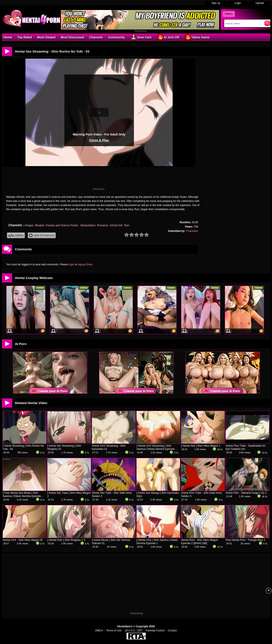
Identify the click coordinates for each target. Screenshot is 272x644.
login (71, 264)
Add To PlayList (42, 235)
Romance (103, 225)
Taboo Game (197, 37)
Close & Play (99, 140)
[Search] (243, 23)
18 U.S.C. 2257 (133, 631)
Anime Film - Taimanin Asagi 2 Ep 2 (246, 493)
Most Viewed (46, 37)
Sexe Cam (141, 37)
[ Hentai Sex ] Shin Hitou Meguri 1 (201, 446)
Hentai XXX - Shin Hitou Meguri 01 (23, 540)
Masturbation (88, 225)
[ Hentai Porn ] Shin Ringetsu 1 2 (66, 540)
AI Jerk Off (168, 37)
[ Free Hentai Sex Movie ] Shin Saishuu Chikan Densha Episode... (23, 495)
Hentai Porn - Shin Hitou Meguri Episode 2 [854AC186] (199, 542)
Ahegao (29, 225)
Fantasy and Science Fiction (62, 225)
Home (8, 37)
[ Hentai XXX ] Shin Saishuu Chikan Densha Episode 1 (157, 542)
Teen (127, 225)
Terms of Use (114, 631)
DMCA (99, 631)
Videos (229, 14)
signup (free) (85, 264)
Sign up (216, 3)
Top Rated (24, 37)
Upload (260, 3)
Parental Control (155, 631)
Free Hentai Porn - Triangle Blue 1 (245, 540)
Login (238, 3)
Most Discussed (72, 37)
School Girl (116, 225)
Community (116, 37)
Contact (172, 631)
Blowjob (40, 225)
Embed (16, 235)
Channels (96, 37)
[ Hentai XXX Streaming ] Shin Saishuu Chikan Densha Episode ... (157, 447)
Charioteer (192, 231)
